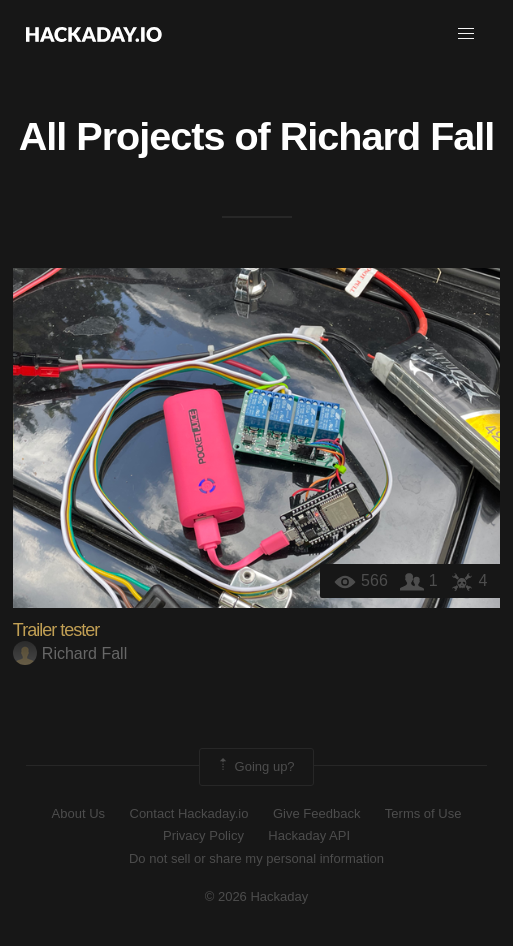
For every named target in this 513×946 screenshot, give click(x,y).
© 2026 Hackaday (257, 896)
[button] (466, 34)
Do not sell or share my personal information (256, 858)
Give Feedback (316, 813)
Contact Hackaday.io (189, 813)
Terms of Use (423, 813)
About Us (78, 813)
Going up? (255, 767)
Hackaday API (309, 835)
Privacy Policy (203, 835)
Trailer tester (56, 630)
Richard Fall (387, 136)
